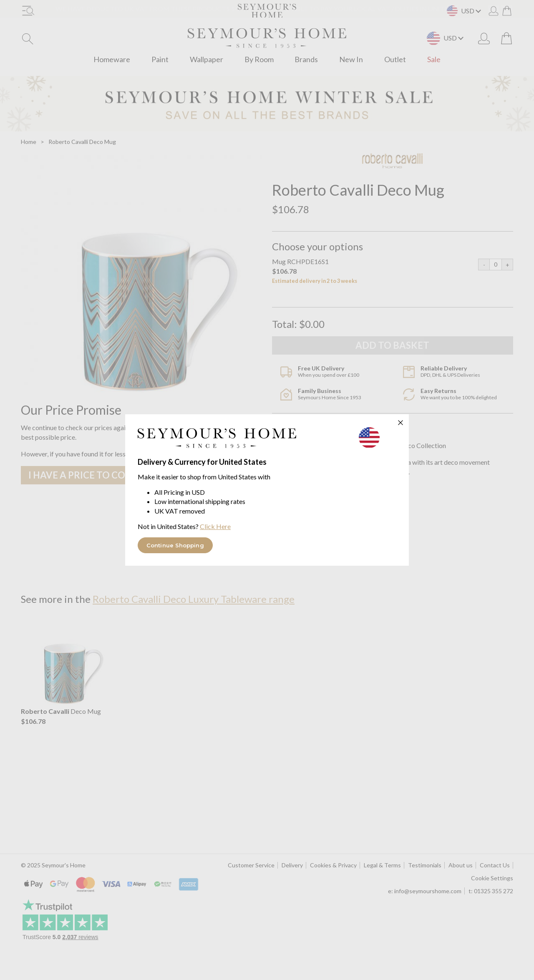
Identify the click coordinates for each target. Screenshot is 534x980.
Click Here (215, 526)
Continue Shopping (175, 545)
